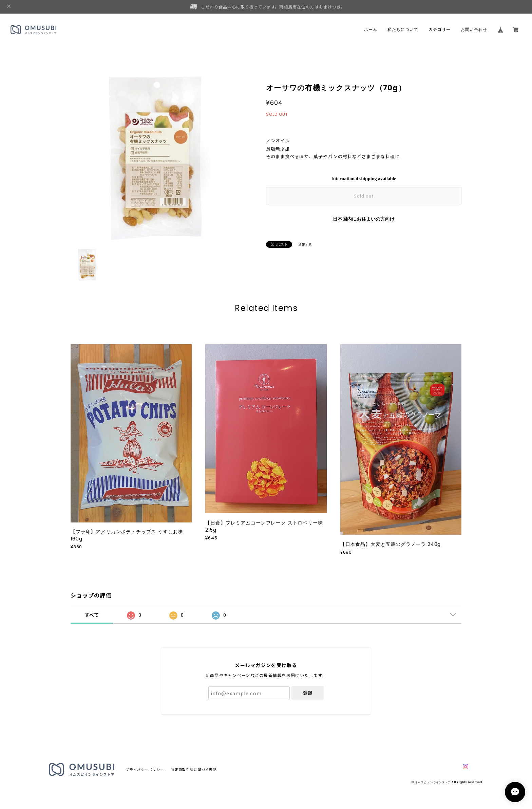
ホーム (371, 30)
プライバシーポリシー (145, 769)
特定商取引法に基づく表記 (194, 769)
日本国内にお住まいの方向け (364, 219)
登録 (308, 693)
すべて (92, 615)
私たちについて (403, 30)
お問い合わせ (474, 30)
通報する (305, 245)
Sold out (364, 196)
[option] (157, 157)
